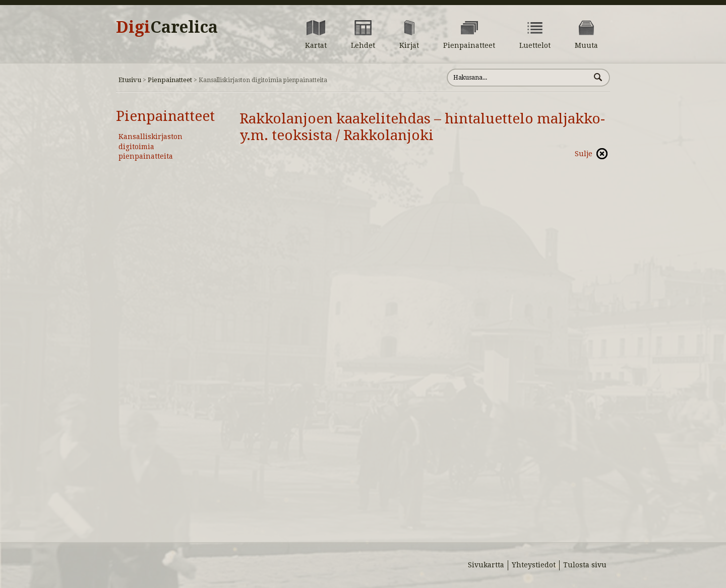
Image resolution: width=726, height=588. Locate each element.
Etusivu (130, 80)
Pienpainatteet (170, 80)
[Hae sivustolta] (519, 78)
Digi (167, 27)
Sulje (584, 154)
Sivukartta (486, 565)
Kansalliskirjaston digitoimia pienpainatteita (150, 146)
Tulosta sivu (585, 565)
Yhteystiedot (534, 565)
